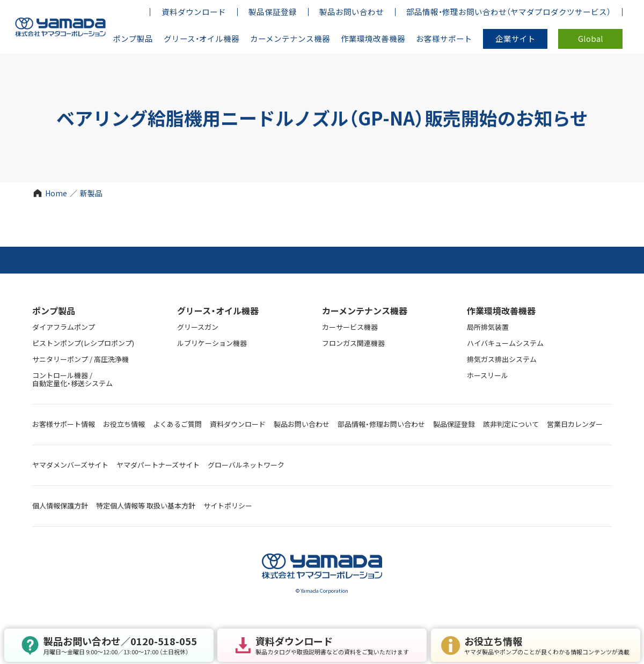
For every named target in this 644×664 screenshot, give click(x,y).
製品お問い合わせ (302, 424)
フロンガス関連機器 (353, 343)
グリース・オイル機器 (218, 311)
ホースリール (488, 375)
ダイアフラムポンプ (64, 327)
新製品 (91, 193)
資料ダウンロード (238, 424)
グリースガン (198, 327)
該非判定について (511, 424)
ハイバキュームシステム (505, 343)
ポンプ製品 (54, 311)
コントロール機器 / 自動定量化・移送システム (72, 379)
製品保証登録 (454, 424)
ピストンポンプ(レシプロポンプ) (83, 343)
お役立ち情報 (124, 424)
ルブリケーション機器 (212, 343)
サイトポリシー (228, 506)
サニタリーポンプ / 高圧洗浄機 (80, 359)
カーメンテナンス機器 (365, 311)
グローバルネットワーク (246, 465)
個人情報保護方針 (60, 506)
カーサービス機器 (350, 327)
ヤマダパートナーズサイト (158, 465)
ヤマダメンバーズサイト (70, 465)
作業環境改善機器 (501, 311)
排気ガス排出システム (502, 359)
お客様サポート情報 (64, 424)
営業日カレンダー (575, 424)
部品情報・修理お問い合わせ (381, 424)
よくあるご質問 (177, 424)
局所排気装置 (488, 327)
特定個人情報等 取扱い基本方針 (146, 506)
